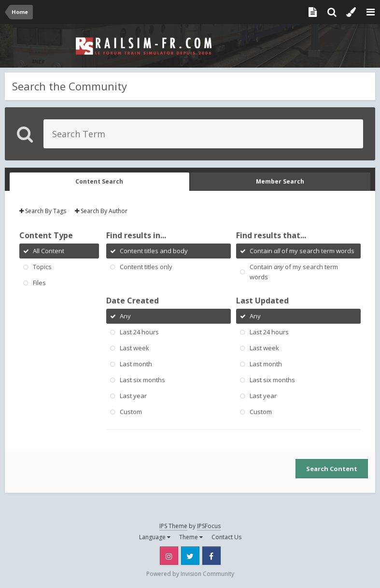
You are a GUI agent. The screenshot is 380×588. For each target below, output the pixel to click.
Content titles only (146, 267)
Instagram (169, 556)
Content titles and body (154, 251)
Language (155, 537)
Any (125, 316)
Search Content (332, 469)
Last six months (142, 380)
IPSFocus (209, 526)
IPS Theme (173, 526)
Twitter (190, 556)
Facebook (211, 556)
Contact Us (226, 537)
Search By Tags (43, 211)
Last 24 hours (139, 332)
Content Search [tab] (99, 181)
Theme (191, 537)
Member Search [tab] (280, 181)
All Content (49, 251)
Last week (134, 348)
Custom (131, 412)
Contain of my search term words (302, 251)
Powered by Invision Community (190, 574)
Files (39, 283)
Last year (133, 396)
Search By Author (101, 211)
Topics (42, 267)
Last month (136, 364)
